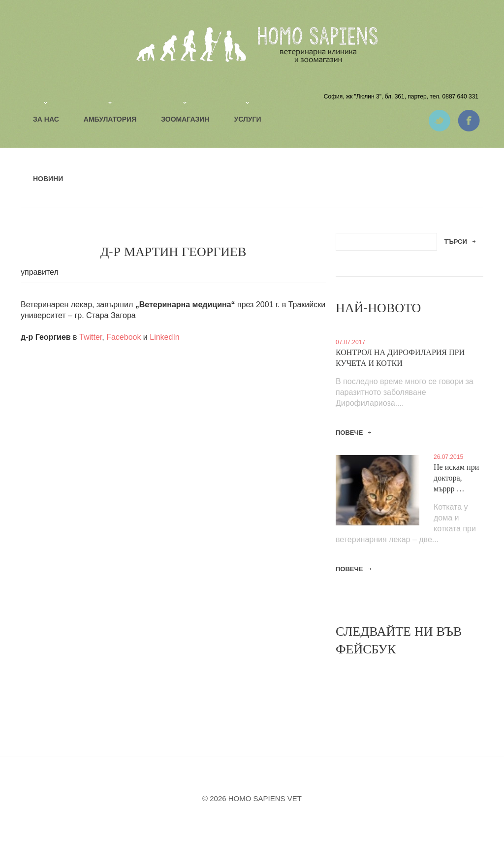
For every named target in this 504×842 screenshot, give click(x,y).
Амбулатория (110, 119)
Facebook (124, 337)
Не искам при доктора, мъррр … (456, 478)
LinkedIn (165, 337)
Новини (48, 179)
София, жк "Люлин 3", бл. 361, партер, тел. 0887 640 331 (401, 97)
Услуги (247, 119)
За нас (46, 119)
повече (349, 433)
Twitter (91, 337)
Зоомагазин (185, 119)
